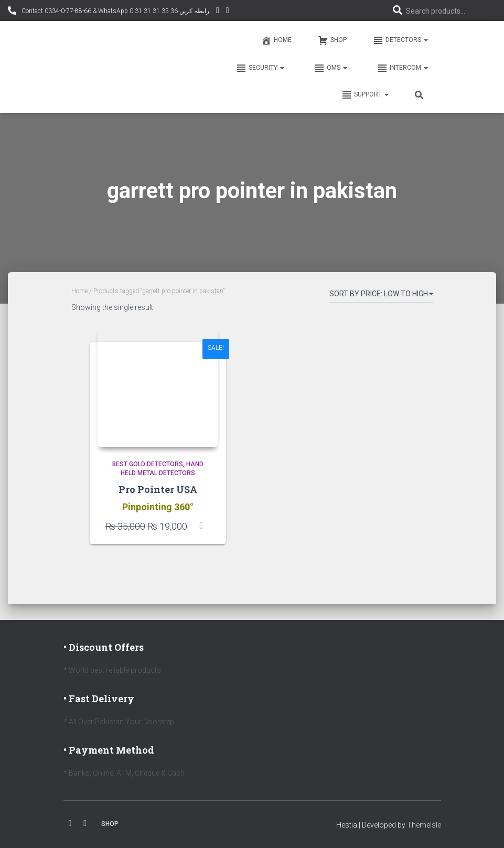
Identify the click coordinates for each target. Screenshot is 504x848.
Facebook (70, 823)
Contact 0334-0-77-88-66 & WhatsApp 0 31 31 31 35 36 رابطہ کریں (115, 11)
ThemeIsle (424, 825)
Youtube (85, 823)
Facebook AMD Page (228, 12)
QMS (330, 68)
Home (276, 40)
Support (365, 95)
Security (259, 68)
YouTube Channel (218, 12)
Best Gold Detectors (148, 464)
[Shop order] (381, 296)
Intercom (402, 68)
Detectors (400, 40)
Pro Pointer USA (158, 489)
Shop (332, 40)
